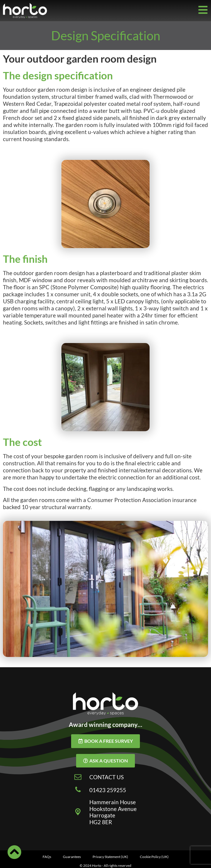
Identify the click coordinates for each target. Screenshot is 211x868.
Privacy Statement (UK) (110, 857)
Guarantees (72, 857)
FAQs (47, 857)
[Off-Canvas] (203, 10)
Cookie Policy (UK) (154, 857)
